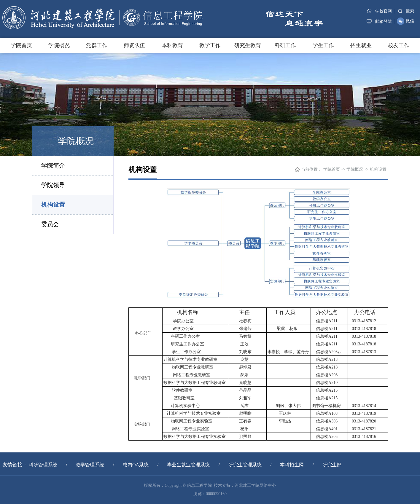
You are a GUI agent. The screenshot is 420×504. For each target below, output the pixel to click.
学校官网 (380, 11)
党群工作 (97, 45)
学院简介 (53, 165)
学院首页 (21, 45)
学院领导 (53, 185)
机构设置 (53, 205)
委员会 (50, 224)
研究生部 (332, 465)
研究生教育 (248, 45)
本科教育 (172, 45)
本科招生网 (292, 465)
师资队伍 (134, 45)
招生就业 (361, 45)
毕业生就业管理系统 (188, 465)
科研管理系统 (43, 465)
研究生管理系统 (245, 465)
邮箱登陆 (379, 21)
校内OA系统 (136, 465)
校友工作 (399, 45)
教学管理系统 (90, 465)
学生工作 (323, 45)
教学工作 (210, 45)
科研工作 (285, 45)
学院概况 (59, 45)
